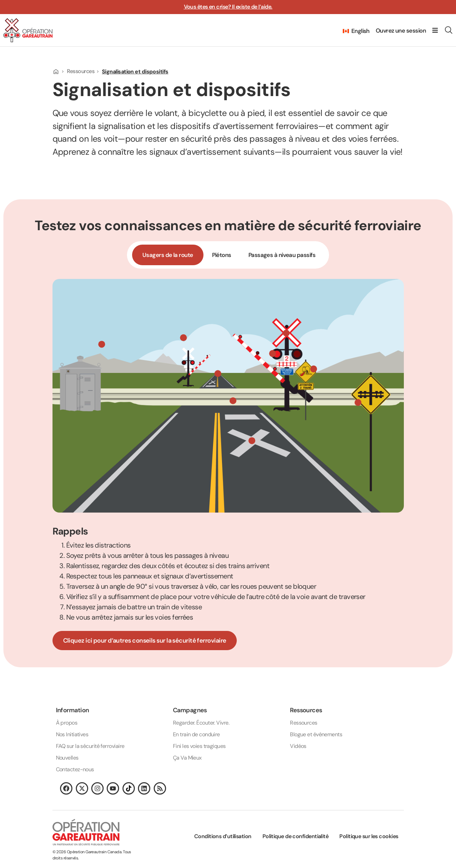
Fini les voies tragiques (199, 746)
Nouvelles (67, 758)
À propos (67, 723)
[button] (435, 30)
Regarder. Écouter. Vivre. (201, 723)
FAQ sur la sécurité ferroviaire (90, 746)
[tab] (168, 255)
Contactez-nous (75, 769)
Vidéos (298, 746)
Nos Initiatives (72, 734)
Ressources (83, 71)
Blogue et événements (316, 734)
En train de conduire (196, 734)
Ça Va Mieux (187, 758)
